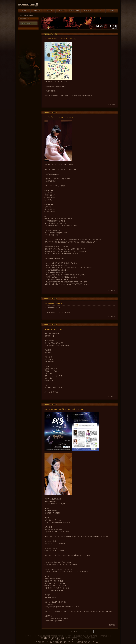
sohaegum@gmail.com (59, 233)
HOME (21, 15)
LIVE (110, 636)
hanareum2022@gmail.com (54, 621)
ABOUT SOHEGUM (31, 636)
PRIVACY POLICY (84, 638)
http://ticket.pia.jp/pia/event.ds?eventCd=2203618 (62, 607)
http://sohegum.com (52, 174)
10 (85, 632)
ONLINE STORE (92, 636)
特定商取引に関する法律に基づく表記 (52, 638)
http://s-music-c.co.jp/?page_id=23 (57, 345)
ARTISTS (53, 636)
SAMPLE (83, 636)
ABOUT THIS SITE (71, 638)
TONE (40, 636)
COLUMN (46, 636)
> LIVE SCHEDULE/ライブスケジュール (57, 312)
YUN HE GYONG (74, 636)
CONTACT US (103, 636)
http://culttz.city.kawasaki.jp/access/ (57, 522)
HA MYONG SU (62, 636)
